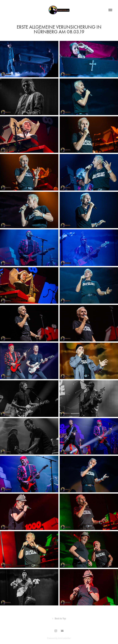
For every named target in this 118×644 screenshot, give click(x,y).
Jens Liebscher (64, 638)
